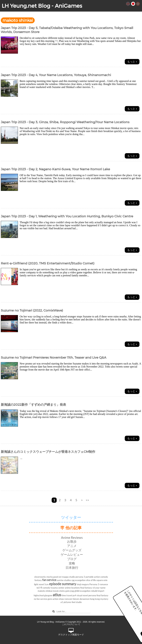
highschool (39, 595)
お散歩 (72, 541)
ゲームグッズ (72, 550)
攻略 (72, 563)
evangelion (80, 580)
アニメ (72, 546)
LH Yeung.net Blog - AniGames (42, 6)
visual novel (82, 595)
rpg (73, 580)
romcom (68, 599)
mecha (50, 577)
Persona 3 (94, 584)
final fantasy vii (88, 588)
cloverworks (40, 577)
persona (92, 595)
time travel (67, 595)
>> (87, 500)
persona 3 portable (84, 577)
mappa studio (68, 577)
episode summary (63, 584)
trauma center (58, 588)
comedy (46, 588)
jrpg (72, 591)
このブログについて (71, 624)
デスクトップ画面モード (71, 632)
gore (50, 599)
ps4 (74, 595)
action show (58, 599)
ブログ (72, 559)
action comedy (101, 577)
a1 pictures (66, 602)
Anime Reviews (72, 538)
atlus (57, 595)
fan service (49, 580)
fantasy (38, 580)
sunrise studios (64, 580)
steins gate (64, 591)
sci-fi (39, 587)
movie (56, 591)
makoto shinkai (45, 591)
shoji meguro (83, 584)
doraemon (84, 599)
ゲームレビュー (72, 554)
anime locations (72, 588)
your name (100, 588)
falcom (76, 599)
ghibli (77, 591)
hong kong (95, 599)
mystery (104, 599)
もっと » (132, 61)
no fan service (40, 599)
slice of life (91, 580)
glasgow (48, 595)
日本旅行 (72, 568)
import (101, 591)
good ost (57, 577)
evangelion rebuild (89, 591)
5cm (47, 584)
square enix (102, 580)
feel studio (77, 602)
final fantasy (102, 595)
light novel (39, 584)
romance (104, 584)
